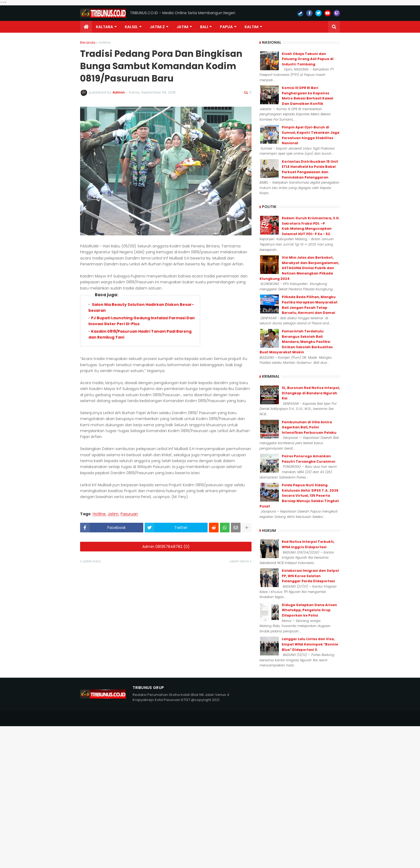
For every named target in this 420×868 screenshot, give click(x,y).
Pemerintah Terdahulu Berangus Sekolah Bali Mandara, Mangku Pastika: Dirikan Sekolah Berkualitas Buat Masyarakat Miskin (296, 342)
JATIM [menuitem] (182, 27)
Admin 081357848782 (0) (166, 547)
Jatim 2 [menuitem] (157, 27)
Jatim (113, 514)
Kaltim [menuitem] (252, 27)
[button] (334, 27)
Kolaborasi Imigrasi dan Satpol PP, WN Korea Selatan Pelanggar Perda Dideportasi (310, 576)
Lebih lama (239, 561)
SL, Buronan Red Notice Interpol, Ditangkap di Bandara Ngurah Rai (311, 393)
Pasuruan (129, 514)
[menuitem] (86, 27)
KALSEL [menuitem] (131, 27)
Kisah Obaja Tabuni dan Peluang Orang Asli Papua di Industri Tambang (308, 59)
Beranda (88, 42)
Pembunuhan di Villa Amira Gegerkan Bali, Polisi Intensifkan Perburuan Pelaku (309, 427)
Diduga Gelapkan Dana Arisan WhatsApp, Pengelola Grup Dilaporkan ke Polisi (309, 610)
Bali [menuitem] (204, 27)
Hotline (105, 42)
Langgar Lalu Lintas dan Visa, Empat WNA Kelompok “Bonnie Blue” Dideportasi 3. (310, 644)
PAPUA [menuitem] (226, 27)
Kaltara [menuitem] (104, 27)
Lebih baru (92, 561)
